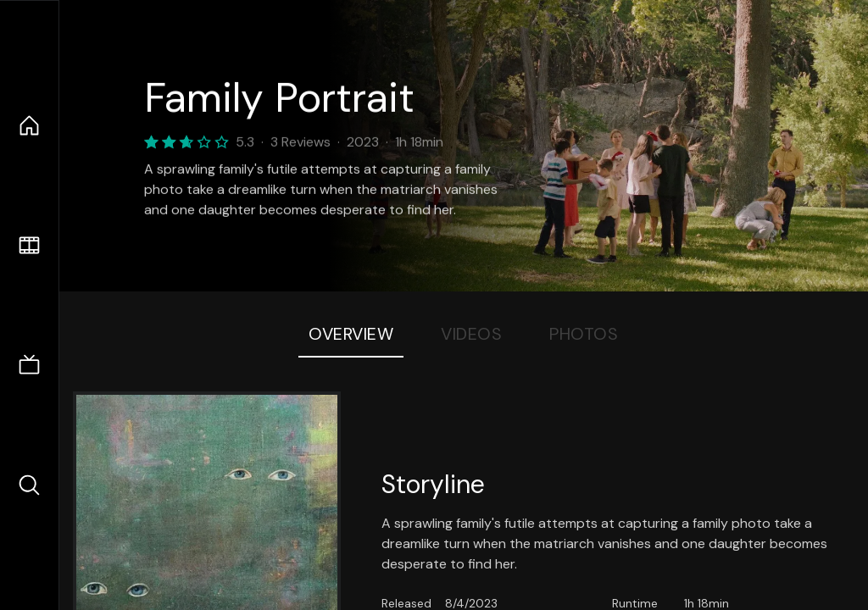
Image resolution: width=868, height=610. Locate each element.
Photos (584, 334)
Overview (351, 334)
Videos (471, 334)
